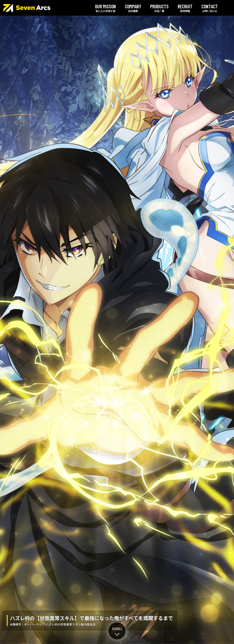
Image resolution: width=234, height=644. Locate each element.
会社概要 (133, 8)
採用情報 (185, 8)
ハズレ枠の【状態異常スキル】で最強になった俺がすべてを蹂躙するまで (117, 330)
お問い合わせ (210, 8)
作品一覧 (159, 8)
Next (227, 330)
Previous (7, 330)
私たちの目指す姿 (105, 8)
